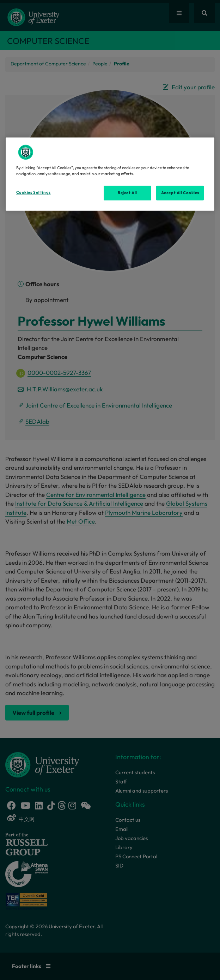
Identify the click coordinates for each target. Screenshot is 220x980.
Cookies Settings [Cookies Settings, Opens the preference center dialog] (33, 192)
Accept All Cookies (180, 193)
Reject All (127, 193)
